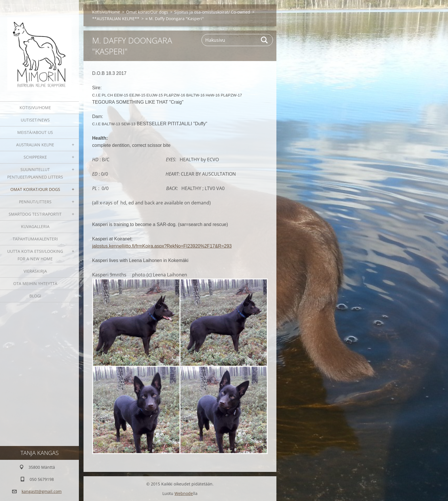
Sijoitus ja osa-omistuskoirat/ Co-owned (212, 12)
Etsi (265, 40)
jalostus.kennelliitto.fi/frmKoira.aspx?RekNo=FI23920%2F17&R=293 (162, 246)
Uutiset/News (35, 120)
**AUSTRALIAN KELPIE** (116, 19)
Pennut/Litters (35, 202)
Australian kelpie (35, 145)
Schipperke (35, 157)
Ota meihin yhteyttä (35, 283)
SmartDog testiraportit (35, 214)
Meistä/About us (35, 132)
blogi (35, 296)
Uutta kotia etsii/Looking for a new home (35, 255)
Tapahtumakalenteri (35, 239)
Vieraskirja (35, 271)
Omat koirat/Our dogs (35, 189)
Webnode (184, 493)
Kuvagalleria (35, 226)
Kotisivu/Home (35, 108)
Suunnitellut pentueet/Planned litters (35, 173)
